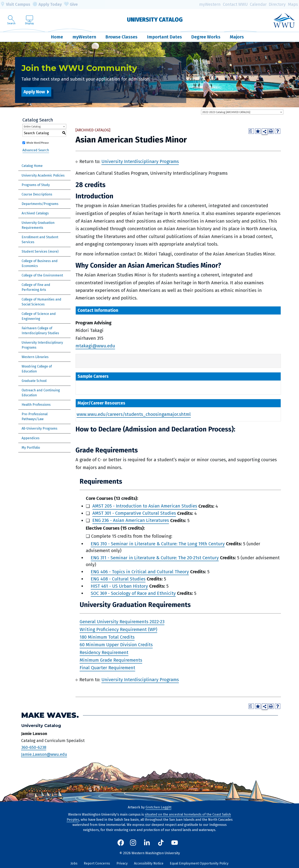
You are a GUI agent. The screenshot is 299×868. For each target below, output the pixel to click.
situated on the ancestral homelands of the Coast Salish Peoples (149, 817)
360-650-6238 (34, 747)
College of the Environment (42, 275)
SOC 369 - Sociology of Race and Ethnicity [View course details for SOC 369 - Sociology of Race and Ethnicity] (133, 593)
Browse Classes (121, 37)
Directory (277, 4)
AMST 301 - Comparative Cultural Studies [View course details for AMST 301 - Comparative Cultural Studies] (134, 513)
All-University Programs (40, 428)
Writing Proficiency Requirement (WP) (118, 629)
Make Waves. (50, 715)
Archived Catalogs (35, 213)
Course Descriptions (37, 194)
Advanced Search (36, 150)
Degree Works (206, 37)
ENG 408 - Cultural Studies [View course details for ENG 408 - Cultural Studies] (118, 579)
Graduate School (34, 381)
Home (57, 37)
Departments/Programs (40, 204)
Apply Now (34, 92)
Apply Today (47, 5)
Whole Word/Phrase (38, 143)
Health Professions (36, 405)
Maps (293, 4)
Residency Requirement (104, 652)
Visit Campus (15, 5)
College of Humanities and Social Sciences (41, 302)
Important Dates (164, 37)
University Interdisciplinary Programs (42, 345)
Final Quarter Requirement (107, 668)
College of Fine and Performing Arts (36, 287)
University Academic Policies (43, 175)
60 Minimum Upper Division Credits (116, 645)
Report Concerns (97, 863)
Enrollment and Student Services (40, 240)
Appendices (31, 438)
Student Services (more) (40, 251)
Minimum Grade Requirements (111, 660)
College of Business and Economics (40, 263)
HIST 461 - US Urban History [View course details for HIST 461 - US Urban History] (119, 586)
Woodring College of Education (37, 369)
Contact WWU (235, 4)
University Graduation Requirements (38, 225)
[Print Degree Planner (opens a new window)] (251, 131)
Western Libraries (35, 357)
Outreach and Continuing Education (41, 393)
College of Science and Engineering (39, 316)
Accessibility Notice (149, 863)
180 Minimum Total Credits (107, 637)
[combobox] (242, 112)
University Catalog (155, 20)
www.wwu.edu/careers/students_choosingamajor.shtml (134, 414)
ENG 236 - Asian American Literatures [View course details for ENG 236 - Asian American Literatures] (131, 521)
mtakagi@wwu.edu (95, 346)
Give (71, 5)
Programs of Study (36, 185)
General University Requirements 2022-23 (122, 622)
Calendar (258, 4)
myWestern (210, 4)
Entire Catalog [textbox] (32, 127)
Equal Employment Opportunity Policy (199, 863)
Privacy (122, 863)
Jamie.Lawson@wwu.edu (44, 754)
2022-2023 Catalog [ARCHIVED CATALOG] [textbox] (226, 112)
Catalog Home (32, 166)
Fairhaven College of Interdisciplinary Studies (40, 331)
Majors (237, 37)
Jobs (74, 863)
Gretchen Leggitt (158, 807)
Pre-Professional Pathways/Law (35, 417)
